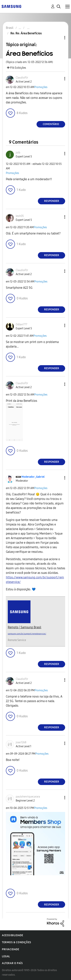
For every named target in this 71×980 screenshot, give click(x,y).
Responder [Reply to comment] (52, 201)
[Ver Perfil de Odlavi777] (21, 324)
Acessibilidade (12, 935)
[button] (59, 79)
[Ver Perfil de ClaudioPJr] (22, 78)
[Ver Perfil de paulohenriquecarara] (28, 797)
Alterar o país (12, 963)
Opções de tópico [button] (58, 38)
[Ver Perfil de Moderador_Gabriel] (33, 477)
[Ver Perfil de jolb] (18, 153)
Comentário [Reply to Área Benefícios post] (51, 124)
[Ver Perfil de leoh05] (20, 216)
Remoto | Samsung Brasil (25, 627)
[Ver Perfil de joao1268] (21, 742)
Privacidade (11, 949)
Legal (6, 956)
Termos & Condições (17, 942)
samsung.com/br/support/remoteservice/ (27, 634)
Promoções (41, 87)
